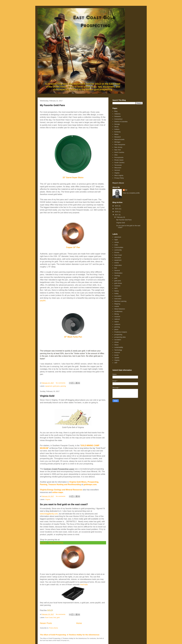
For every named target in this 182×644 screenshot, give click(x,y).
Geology (117, 276)
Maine (116, 134)
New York (118, 150)
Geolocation (118, 273)
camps (117, 242)
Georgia (117, 124)
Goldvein (117, 286)
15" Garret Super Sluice (73, 178)
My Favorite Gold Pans (52, 105)
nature (116, 322)
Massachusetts (119, 139)
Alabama (117, 114)
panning (63, 386)
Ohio (116, 155)
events (117, 263)
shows (116, 342)
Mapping (117, 304)
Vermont (117, 170)
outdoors (117, 324)
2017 (117, 215)
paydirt (43, 301)
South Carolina (119, 163)
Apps (116, 240)
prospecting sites (120, 337)
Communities (119, 247)
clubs (116, 245)
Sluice (116, 345)
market (117, 306)
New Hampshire (120, 145)
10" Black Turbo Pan (73, 337)
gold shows (118, 283)
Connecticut (118, 119)
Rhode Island (119, 160)
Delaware (118, 116)
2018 (117, 212)
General (117, 270)
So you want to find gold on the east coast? (64, 504)
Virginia (48, 499)
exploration (118, 265)
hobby (116, 293)
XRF (116, 363)
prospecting (118, 335)
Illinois (116, 127)
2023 (117, 209)
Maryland (117, 137)
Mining (117, 314)
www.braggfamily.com (49, 514)
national (117, 319)
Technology (118, 350)
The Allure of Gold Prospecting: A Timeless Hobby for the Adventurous (70, 635)
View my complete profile (131, 193)
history (117, 291)
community (118, 250)
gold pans (56, 386)
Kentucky (117, 132)
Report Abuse (118, 183)
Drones (117, 252)
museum (117, 317)
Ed (126, 190)
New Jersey (118, 147)
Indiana (117, 129)
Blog (116, 111)
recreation (118, 340)
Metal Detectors (120, 309)
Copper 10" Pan (73, 247)
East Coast (49, 617)
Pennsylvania (119, 157)
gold (58, 617)
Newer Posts (46, 623)
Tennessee (118, 165)
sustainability (119, 347)
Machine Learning (120, 301)
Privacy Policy (119, 178)
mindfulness (118, 311)
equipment (49, 386)
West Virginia (119, 175)
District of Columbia (121, 122)
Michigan (117, 142)
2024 (117, 206)
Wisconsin (118, 168)
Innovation (118, 296)
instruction (118, 299)
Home (79, 623)
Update (117, 358)
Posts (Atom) (54, 628)
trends (116, 355)
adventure (118, 237)
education (118, 258)
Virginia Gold (47, 396)
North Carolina (119, 152)
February (120, 217)
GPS (116, 288)
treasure (117, 353)
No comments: (61, 383)
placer (116, 329)
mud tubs (84, 585)
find (55, 617)
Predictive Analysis (121, 332)
